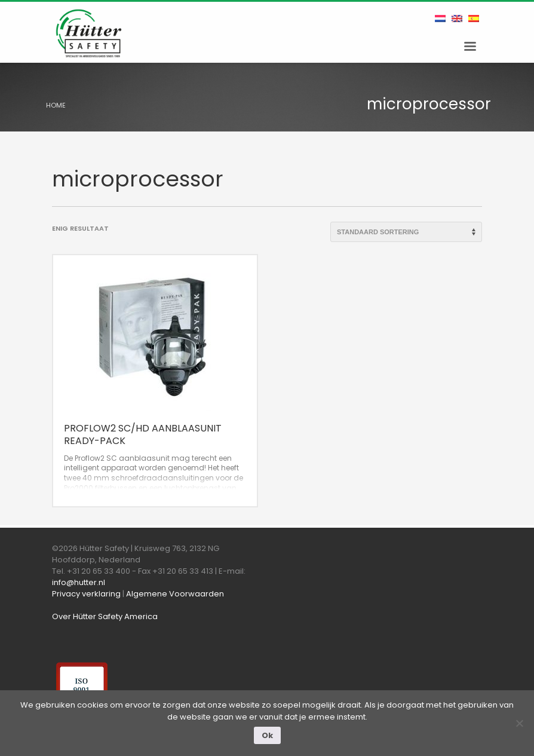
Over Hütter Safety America (105, 616)
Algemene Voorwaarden (175, 594)
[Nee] (519, 723)
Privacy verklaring (86, 594)
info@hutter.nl (79, 582)
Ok (267, 735)
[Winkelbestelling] (406, 232)
